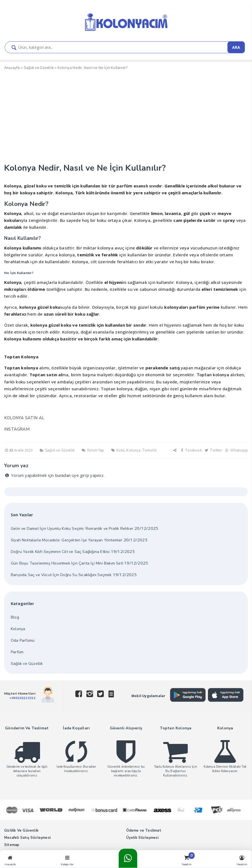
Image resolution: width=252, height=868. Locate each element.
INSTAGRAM (17, 429)
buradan (63, 475)
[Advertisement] (126, 118)
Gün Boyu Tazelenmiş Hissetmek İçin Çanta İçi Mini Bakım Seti (67, 563)
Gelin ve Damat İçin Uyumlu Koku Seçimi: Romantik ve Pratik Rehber (72, 529)
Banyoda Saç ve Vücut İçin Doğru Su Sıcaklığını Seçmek (61, 575)
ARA (236, 47)
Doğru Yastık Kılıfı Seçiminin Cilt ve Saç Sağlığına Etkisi (60, 552)
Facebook (191, 450)
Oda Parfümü (23, 640)
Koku (121, 450)
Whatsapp (236, 450)
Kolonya (133, 450)
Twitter (213, 450)
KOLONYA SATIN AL (24, 418)
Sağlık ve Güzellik (60, 450)
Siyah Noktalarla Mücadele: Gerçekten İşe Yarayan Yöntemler (67, 540)
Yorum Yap (92, 450)
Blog (15, 617)
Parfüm (17, 652)
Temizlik (149, 450)
